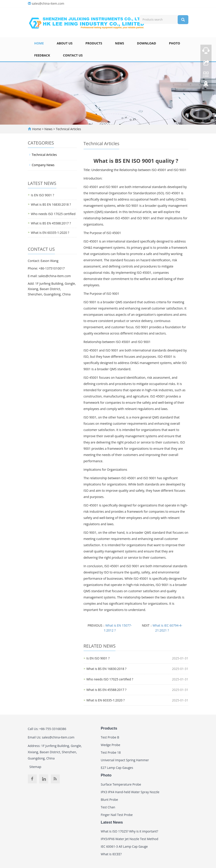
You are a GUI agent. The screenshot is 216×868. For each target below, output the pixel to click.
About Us (65, 43)
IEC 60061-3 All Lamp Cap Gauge (124, 846)
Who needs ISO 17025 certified (53, 214)
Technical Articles (68, 129)
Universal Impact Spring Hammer (125, 760)
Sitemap (35, 767)
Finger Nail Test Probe (117, 815)
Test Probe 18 (111, 752)
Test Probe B (110, 737)
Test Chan (108, 807)
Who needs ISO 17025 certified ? (110, 679)
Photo (175, 43)
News (119, 43)
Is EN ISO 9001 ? (98, 658)
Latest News (112, 822)
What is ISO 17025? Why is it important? (129, 831)
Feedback (42, 55)
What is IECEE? (111, 854)
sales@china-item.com (48, 3)
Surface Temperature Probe (121, 784)
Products (94, 43)
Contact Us (73, 55)
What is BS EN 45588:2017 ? (106, 690)
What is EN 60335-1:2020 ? (106, 700)
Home (39, 43)
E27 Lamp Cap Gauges (117, 768)
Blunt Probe (109, 800)
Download (147, 43)
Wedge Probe (110, 745)
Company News (43, 165)
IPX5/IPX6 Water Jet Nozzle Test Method (130, 839)
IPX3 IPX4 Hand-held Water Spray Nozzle (130, 792)
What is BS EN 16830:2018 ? (106, 669)
